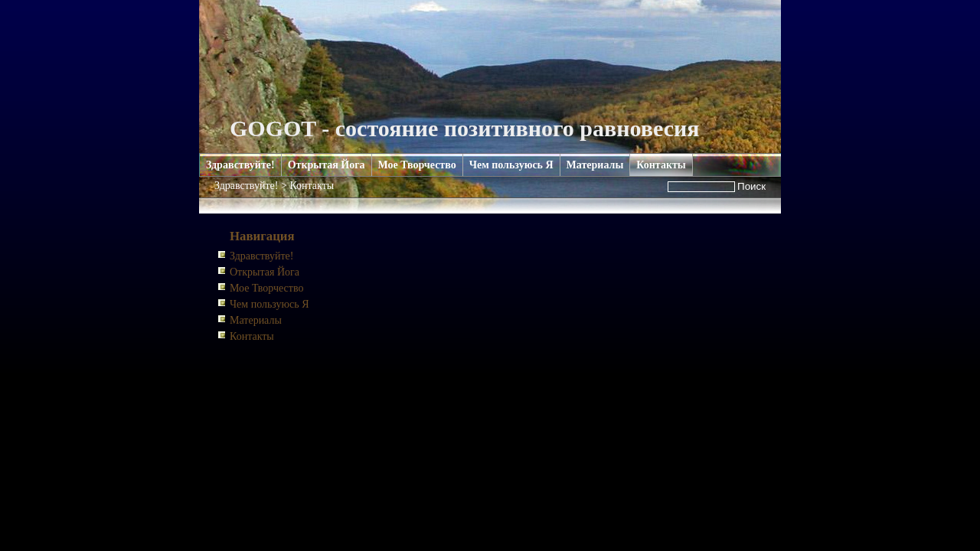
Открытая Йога (327, 165)
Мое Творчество (417, 165)
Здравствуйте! (240, 165)
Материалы (595, 165)
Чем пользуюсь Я (511, 165)
